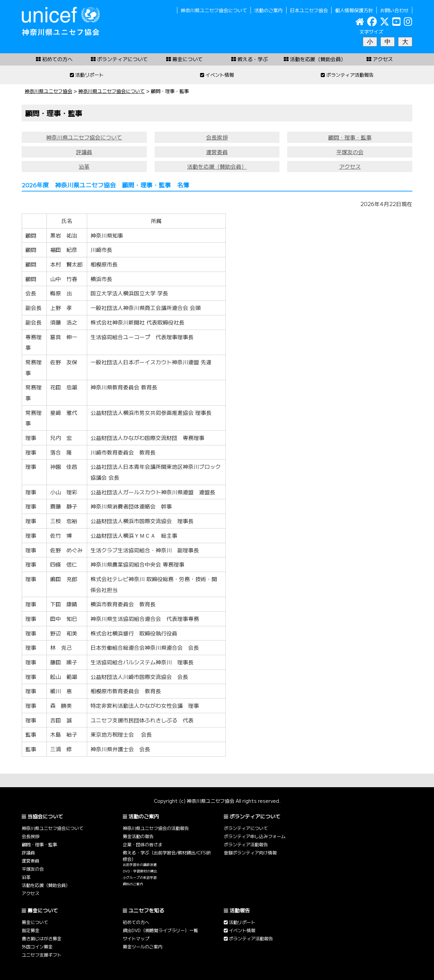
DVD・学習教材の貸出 (140, 871)
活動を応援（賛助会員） (217, 167)
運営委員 (217, 152)
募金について (35, 922)
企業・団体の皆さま (143, 844)
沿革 (84, 167)
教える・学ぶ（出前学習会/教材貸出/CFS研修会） (167, 856)
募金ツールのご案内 (143, 947)
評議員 (84, 152)
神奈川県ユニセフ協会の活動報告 (156, 828)
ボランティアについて (246, 828)
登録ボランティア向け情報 (250, 853)
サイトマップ (136, 938)
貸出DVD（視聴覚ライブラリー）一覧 (160, 930)
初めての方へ (136, 922)
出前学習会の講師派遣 (140, 865)
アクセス (350, 167)
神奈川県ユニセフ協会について (214, 10)
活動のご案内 (269, 10)
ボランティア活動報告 (246, 844)
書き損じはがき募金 (42, 938)
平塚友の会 (350, 152)
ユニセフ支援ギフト (42, 955)
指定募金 (31, 930)
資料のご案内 (133, 884)
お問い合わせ (394, 10)
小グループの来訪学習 (140, 877)
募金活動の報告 (138, 836)
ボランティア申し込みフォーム (255, 836)
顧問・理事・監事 (350, 137)
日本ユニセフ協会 (309, 10)
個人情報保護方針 (354, 10)
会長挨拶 (217, 137)
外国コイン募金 (37, 947)
